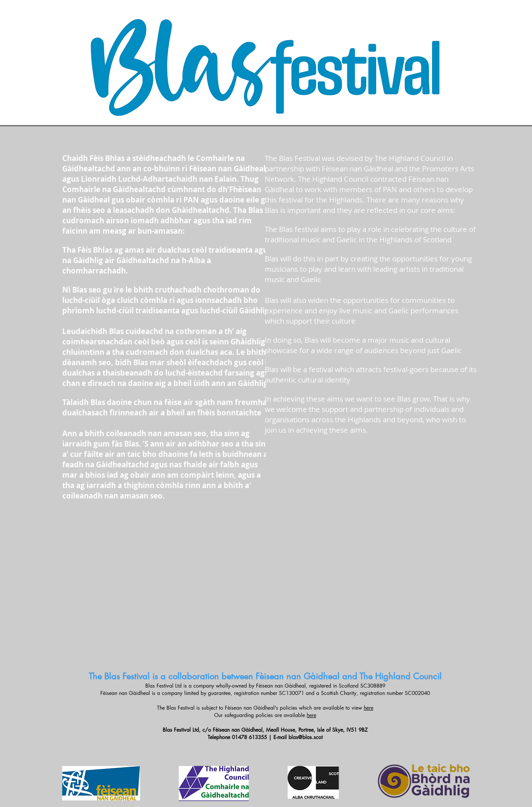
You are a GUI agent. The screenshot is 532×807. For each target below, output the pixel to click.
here (369, 708)
